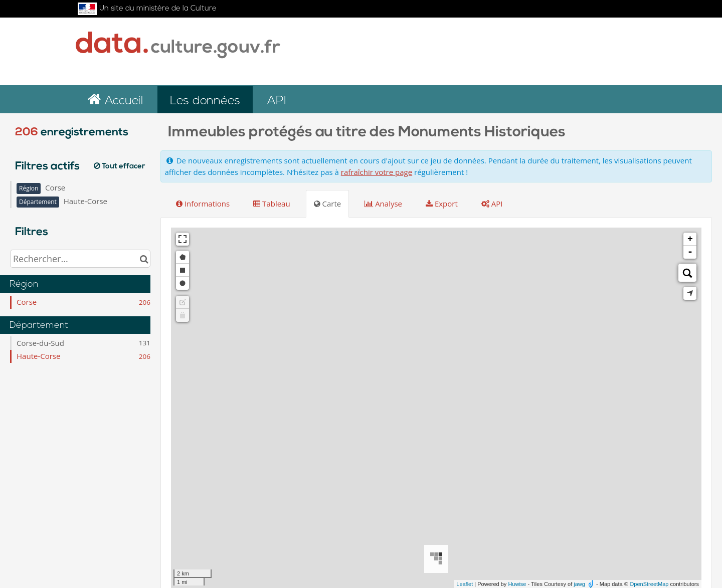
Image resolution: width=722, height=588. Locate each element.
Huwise (517, 584)
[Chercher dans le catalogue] (144, 259)
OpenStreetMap (649, 584)
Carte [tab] (328, 204)
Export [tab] (442, 204)
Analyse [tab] (383, 204)
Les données (205, 101)
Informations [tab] (203, 204)
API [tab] (492, 204)
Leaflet (465, 584)
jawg (579, 584)
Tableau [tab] (272, 204)
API (277, 101)
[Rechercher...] (80, 259)
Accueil (122, 101)
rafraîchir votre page (377, 172)
